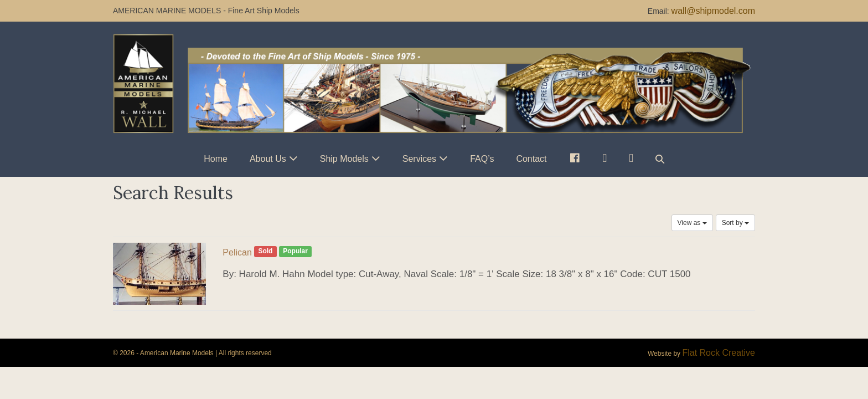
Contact (531, 159)
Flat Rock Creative (719, 353)
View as (692, 223)
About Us (268, 159)
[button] (660, 159)
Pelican (237, 252)
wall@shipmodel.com (713, 11)
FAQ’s (482, 159)
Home (216, 159)
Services (419, 159)
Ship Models (344, 159)
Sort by (735, 223)
